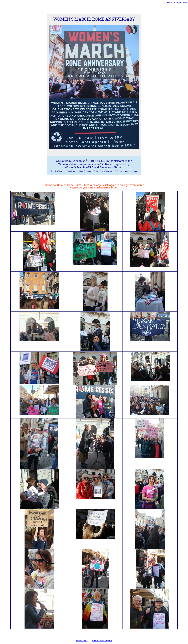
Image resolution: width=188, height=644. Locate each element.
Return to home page (177, 2)
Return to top (82, 640)
